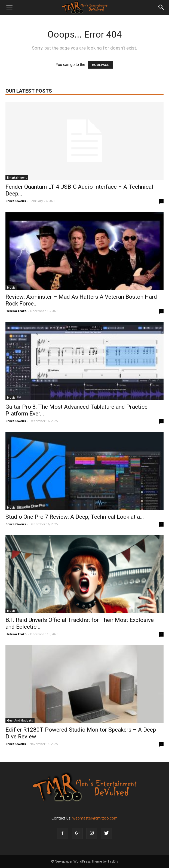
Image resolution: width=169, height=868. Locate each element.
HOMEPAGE (101, 65)
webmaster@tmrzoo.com (95, 818)
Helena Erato (16, 311)
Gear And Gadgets (20, 720)
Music (11, 288)
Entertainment (17, 178)
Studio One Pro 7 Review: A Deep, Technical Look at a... (75, 517)
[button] (161, 7)
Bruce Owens (16, 201)
